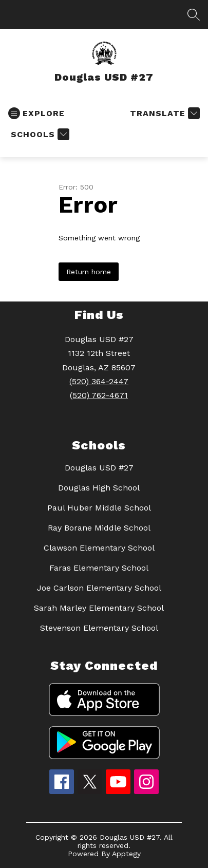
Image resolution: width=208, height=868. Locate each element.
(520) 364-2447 (99, 381)
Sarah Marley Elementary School (99, 608)
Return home (89, 272)
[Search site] (194, 14)
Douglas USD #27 (99, 468)
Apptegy (126, 854)
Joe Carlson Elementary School (99, 588)
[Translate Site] (164, 113)
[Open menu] (36, 113)
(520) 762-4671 (99, 395)
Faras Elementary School (99, 568)
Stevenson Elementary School (99, 628)
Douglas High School (99, 488)
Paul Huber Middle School (99, 508)
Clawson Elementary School (99, 548)
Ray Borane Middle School (99, 528)
